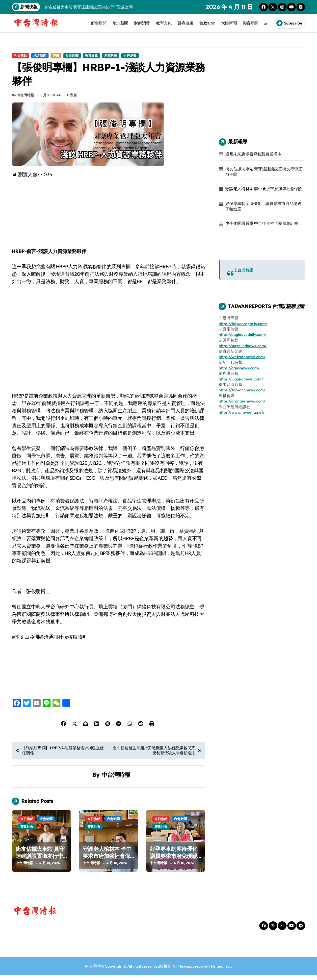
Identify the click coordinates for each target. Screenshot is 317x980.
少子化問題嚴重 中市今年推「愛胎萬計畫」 (264, 223)
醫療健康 (185, 23)
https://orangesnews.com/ (242, 401)
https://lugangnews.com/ (241, 379)
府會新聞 (99, 23)
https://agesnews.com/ (239, 368)
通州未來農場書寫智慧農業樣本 (253, 154)
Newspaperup (191, 971)
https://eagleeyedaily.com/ (242, 334)
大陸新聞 (229, 23)
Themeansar (220, 971)
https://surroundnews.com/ (243, 346)
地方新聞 (120, 23)
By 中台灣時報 (23, 100)
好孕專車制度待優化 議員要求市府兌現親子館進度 (176, 861)
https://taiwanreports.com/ (243, 324)
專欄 (56, 55)
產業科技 (111, 55)
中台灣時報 (116, 779)
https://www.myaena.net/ (242, 412)
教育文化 (164, 23)
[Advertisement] (109, 218)
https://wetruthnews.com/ (242, 357)
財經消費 (142, 23)
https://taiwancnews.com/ (242, 390)
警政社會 (207, 23)
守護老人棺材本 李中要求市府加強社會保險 (107, 861)
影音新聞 (251, 23)
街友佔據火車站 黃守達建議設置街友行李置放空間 (40, 861)
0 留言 (72, 100)
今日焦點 (21, 55)
